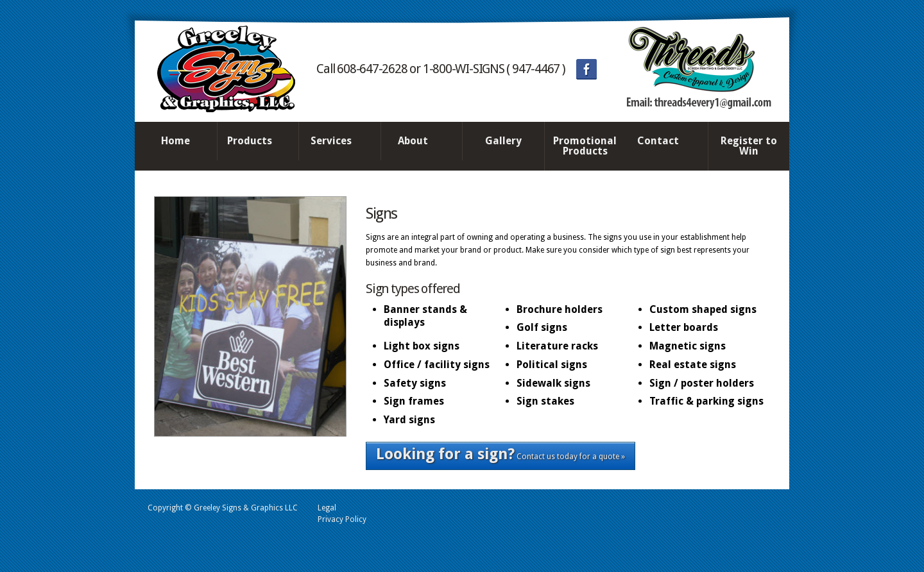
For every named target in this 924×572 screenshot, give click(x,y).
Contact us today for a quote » (501, 454)
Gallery (503, 141)
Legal (327, 508)
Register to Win (749, 146)
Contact (663, 142)
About (418, 142)
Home (175, 141)
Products (255, 142)
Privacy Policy (342, 519)
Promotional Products (585, 146)
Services (336, 142)
